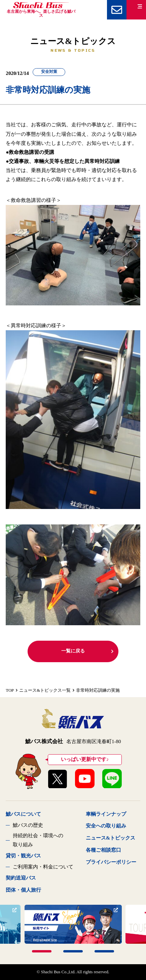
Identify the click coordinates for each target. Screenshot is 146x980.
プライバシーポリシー (111, 862)
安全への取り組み (106, 826)
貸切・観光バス (23, 856)
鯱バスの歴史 (28, 825)
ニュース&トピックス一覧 (45, 690)
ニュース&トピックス (111, 838)
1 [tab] (42, 951)
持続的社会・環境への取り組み (38, 840)
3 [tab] (104, 951)
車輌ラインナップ (106, 814)
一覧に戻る (88, 651)
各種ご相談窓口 (103, 850)
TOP (10, 690)
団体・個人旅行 (23, 890)
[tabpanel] (73, 924)
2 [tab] (73, 951)
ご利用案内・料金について (43, 867)
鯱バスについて (23, 814)
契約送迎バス (21, 878)
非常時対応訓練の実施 (98, 690)
